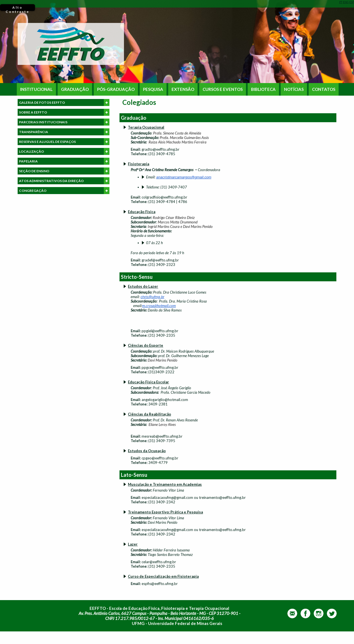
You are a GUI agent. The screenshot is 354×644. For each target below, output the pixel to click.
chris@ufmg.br (152, 297)
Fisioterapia (139, 164)
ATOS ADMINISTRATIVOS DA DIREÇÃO (64, 181)
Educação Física (142, 212)
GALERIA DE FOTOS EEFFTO (64, 102)
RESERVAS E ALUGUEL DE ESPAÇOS (64, 142)
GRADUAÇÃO (75, 89)
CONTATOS (324, 89)
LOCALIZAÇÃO (64, 151)
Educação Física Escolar (148, 382)
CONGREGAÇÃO (64, 191)
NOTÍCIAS (294, 89)
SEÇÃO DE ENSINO (64, 171)
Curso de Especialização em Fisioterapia (163, 576)
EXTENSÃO (183, 89)
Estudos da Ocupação (147, 451)
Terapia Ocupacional (146, 127)
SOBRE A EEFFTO (64, 112)
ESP (352, 2)
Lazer (133, 544)
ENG (346, 2)
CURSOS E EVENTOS (223, 89)
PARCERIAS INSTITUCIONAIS (64, 122)
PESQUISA (153, 89)
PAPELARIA (64, 161)
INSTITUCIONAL (36, 89)
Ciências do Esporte (146, 345)
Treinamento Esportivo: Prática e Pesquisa (165, 512)
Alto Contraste (17, 8)
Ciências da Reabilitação (149, 414)
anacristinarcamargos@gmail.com (184, 177)
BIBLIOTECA (263, 89)
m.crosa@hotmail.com (159, 306)
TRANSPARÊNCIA (64, 132)
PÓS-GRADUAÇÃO (116, 89)
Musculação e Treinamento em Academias (165, 484)
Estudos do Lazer (143, 286)
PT (341, 2)
